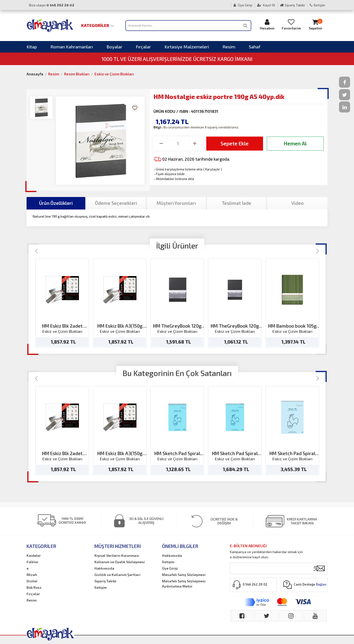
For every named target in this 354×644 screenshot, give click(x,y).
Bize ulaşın (52, 5)
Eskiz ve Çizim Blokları (114, 74)
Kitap (32, 47)
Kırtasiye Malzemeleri (187, 47)
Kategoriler (98, 25)
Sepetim (315, 24)
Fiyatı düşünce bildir (169, 174)
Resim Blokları (77, 74)
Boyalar (114, 47)
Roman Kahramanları (72, 47)
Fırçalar (143, 47)
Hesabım (267, 24)
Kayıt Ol (266, 5)
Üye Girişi (243, 5)
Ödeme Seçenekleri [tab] (116, 203)
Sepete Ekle (235, 143)
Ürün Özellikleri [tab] (56, 203)
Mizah (32, 575)
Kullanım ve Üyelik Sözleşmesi (120, 562)
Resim (229, 47)
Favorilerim (291, 24)
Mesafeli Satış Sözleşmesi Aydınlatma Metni (184, 584)
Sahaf (255, 47)
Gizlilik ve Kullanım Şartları (117, 575)
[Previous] (36, 250)
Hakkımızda (104, 568)
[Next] (318, 250)
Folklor (32, 562)
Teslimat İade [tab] (236, 203)
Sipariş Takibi (292, 5)
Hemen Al (295, 143)
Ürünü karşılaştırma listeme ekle (178, 169)
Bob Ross (34, 587)
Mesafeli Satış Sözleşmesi (184, 575)
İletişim (317, 5)
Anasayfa (35, 74)
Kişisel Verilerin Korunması (117, 555)
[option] (62, 303)
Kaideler (34, 555)
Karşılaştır (213, 169)
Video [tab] (297, 203)
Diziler (32, 581)
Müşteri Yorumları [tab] (176, 203)
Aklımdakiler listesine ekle (174, 179)
